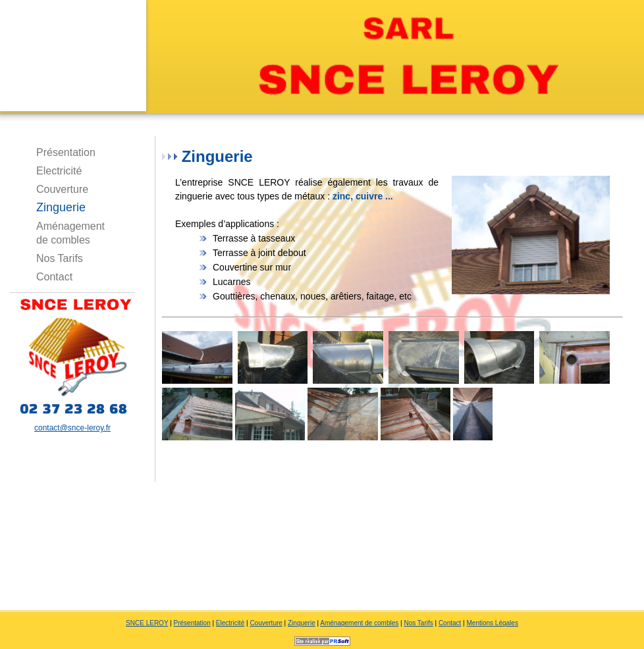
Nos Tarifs (60, 258)
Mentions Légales (493, 623)
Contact (54, 277)
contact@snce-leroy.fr (72, 428)
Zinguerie (61, 207)
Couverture (62, 189)
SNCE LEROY (147, 623)
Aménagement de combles (70, 228)
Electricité (59, 171)
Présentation (66, 152)
